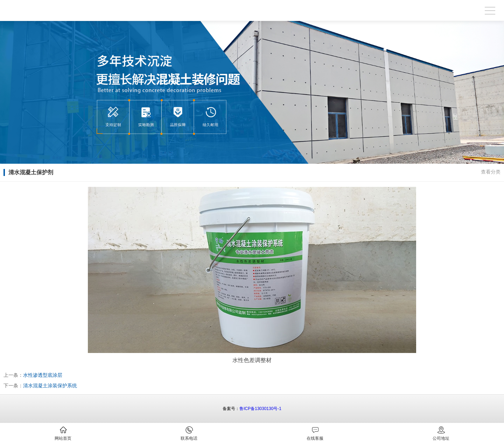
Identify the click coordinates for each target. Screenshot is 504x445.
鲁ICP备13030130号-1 (260, 409)
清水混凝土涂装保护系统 (50, 386)
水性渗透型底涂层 (43, 375)
